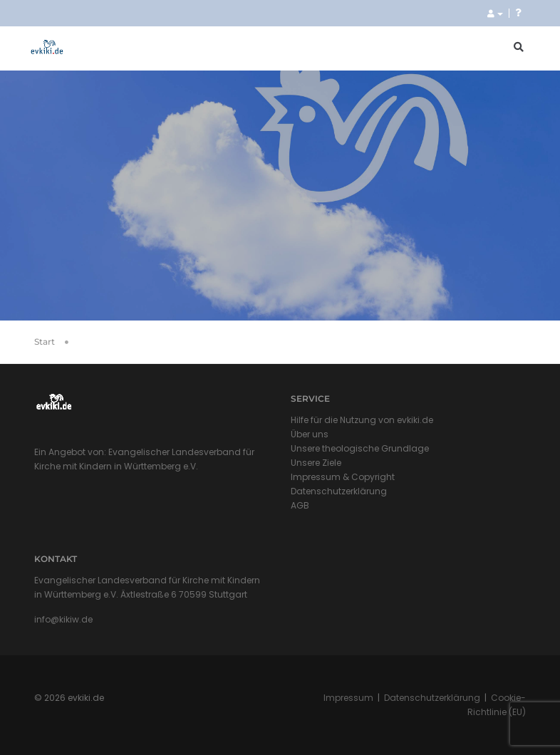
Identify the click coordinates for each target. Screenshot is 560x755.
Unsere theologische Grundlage (360, 448)
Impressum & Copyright (343, 477)
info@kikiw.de (63, 619)
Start (45, 342)
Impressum (348, 698)
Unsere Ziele (316, 463)
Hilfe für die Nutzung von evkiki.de (362, 420)
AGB (300, 505)
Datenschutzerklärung (339, 491)
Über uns (310, 434)
